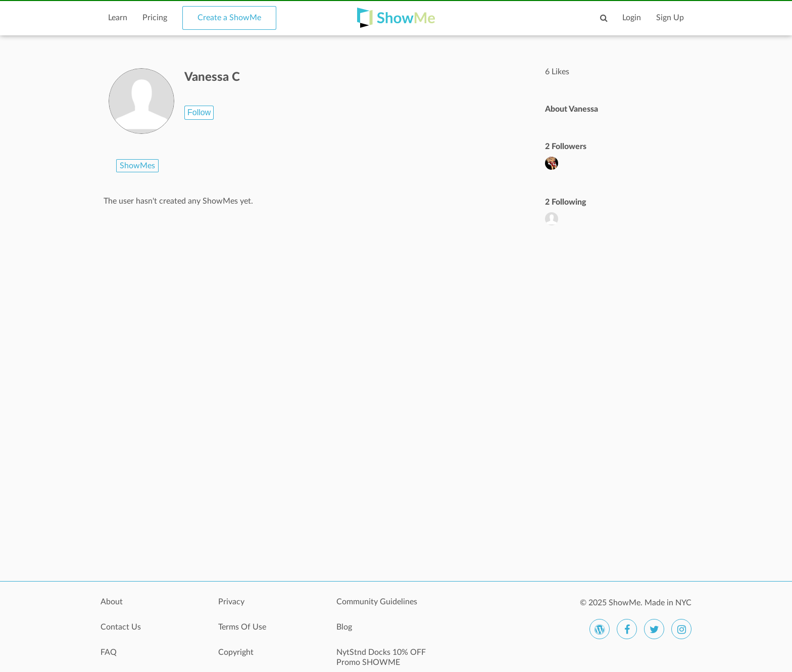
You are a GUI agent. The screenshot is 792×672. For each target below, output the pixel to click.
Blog (344, 627)
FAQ (109, 652)
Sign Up (670, 18)
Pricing (155, 18)
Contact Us (121, 627)
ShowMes (137, 166)
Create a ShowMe (229, 18)
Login (632, 18)
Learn (118, 18)
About (112, 602)
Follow (199, 112)
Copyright (236, 652)
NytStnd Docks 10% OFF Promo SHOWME (381, 657)
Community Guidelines (377, 602)
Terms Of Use (242, 627)
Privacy (231, 602)
